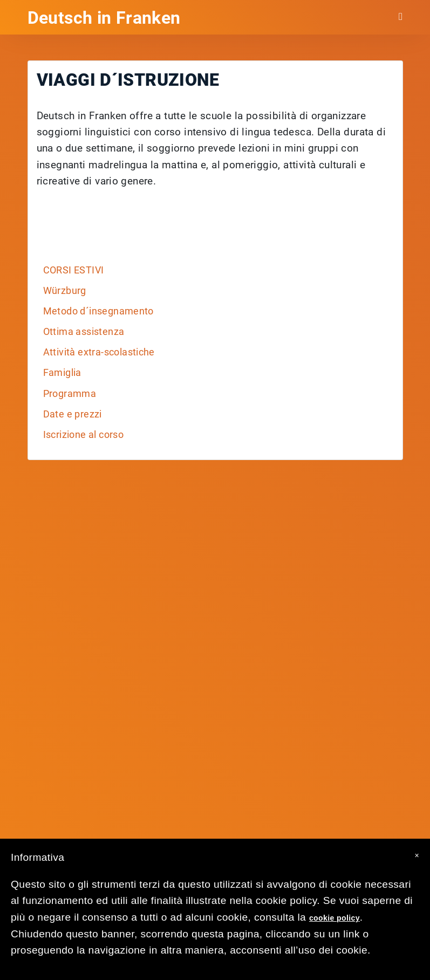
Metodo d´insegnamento (98, 311)
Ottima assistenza (84, 332)
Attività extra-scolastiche (99, 352)
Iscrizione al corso (84, 435)
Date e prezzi (73, 414)
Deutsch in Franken (104, 18)
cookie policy (335, 918)
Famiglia (62, 373)
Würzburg (65, 291)
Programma (70, 394)
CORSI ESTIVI (74, 270)
